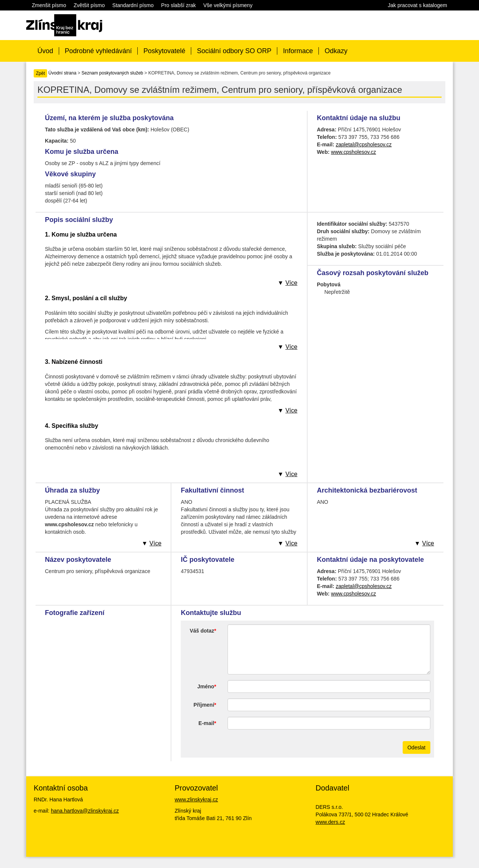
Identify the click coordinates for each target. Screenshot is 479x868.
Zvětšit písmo (89, 5)
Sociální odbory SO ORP (234, 51)
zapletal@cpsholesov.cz (364, 144)
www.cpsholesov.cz (354, 152)
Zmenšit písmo (49, 5)
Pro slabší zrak (179, 5)
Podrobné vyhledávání (98, 51)
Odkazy (336, 51)
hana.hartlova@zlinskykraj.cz (85, 811)
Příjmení (204, 705)
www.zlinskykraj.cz (196, 800)
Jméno (206, 686)
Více (292, 283)
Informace (298, 51)
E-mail (206, 723)
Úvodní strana (62, 73)
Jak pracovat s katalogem (417, 5)
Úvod (45, 51)
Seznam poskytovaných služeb (112, 73)
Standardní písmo (133, 5)
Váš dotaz (202, 631)
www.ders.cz (330, 822)
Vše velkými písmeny (228, 5)
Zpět (40, 73)
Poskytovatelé (164, 51)
